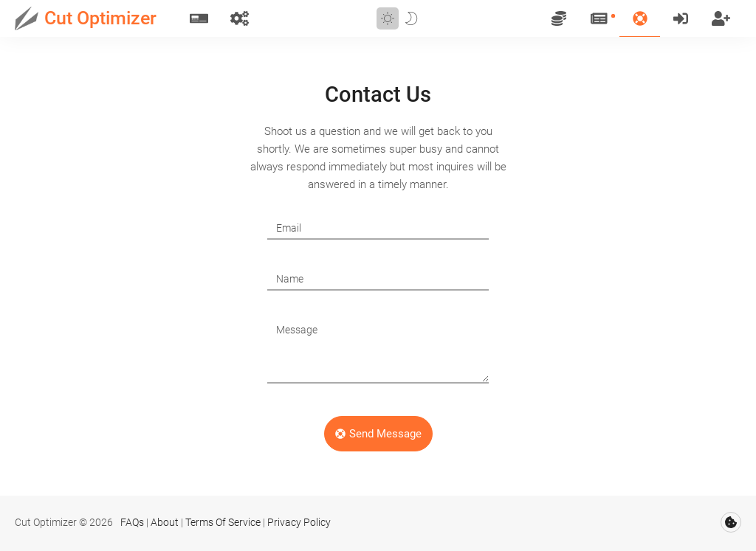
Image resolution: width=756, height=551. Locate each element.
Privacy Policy (299, 522)
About (165, 522)
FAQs (132, 522)
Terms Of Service (223, 522)
